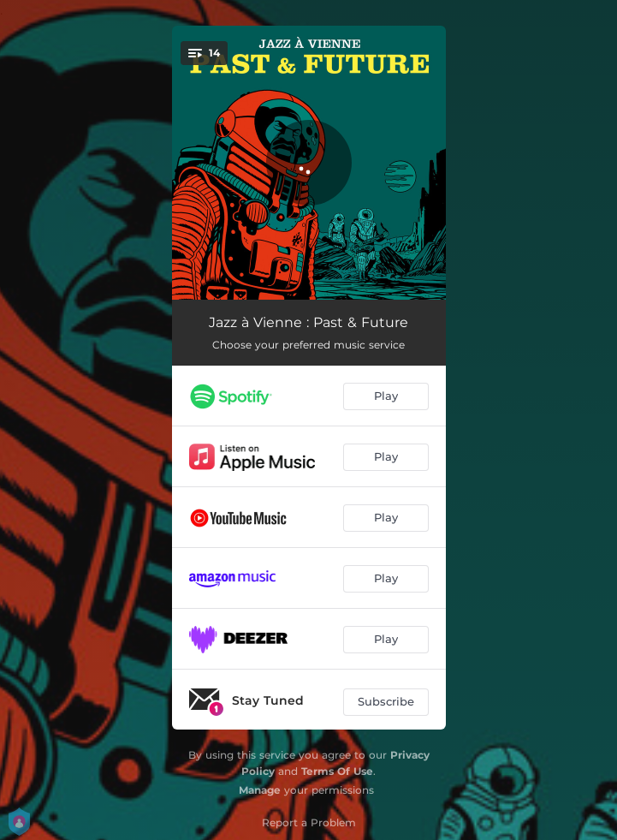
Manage (260, 790)
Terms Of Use (337, 771)
